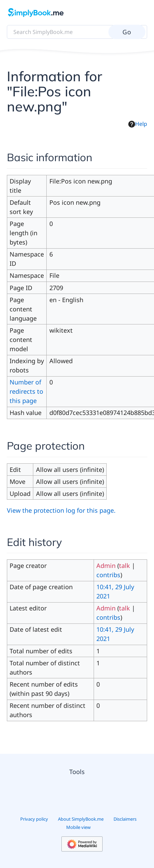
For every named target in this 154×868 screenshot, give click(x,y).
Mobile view (78, 827)
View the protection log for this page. (61, 510)
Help (138, 124)
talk (125, 566)
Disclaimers (125, 819)
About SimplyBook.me (81, 819)
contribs (108, 575)
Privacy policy (34, 819)
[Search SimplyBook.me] (77, 32)
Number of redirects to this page (26, 391)
